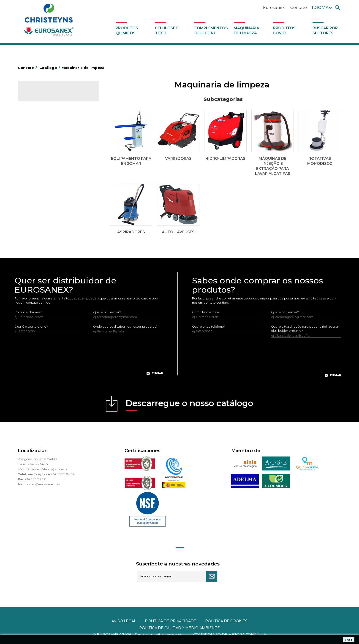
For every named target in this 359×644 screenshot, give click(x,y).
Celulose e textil (167, 31)
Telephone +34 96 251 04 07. (54, 474)
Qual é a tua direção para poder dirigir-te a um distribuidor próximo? (306, 329)
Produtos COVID (284, 31)
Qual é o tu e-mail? (107, 312)
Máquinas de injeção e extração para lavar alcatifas (57, 156)
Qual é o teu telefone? (31, 326)
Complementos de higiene (211, 31)
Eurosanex (274, 8)
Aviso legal (124, 621)
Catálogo (39, 94)
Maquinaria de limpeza (246, 31)
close (349, 639)
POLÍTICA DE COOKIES (226, 621)
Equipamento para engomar (48, 131)
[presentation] (89, 358)
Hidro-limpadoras (40, 145)
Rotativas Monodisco (42, 166)
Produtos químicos (127, 31)
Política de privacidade (171, 621)
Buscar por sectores (325, 31)
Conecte (28, 68)
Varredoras (35, 138)
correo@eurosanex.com (44, 484)
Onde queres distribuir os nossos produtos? (125, 326)
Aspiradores (35, 174)
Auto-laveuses (37, 181)
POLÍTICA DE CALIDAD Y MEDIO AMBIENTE (179, 628)
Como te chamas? (28, 312)
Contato (299, 8)
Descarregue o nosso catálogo (189, 405)
